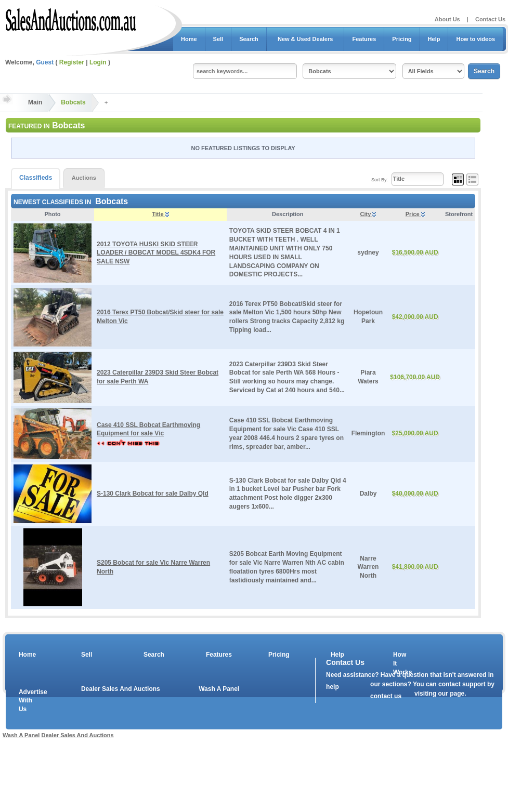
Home (189, 39)
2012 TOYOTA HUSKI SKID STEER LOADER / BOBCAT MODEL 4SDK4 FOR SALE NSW (156, 253)
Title (160, 214)
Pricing (402, 39)
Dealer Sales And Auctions (121, 689)
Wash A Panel (219, 689)
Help (434, 39)
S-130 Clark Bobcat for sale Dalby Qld (153, 494)
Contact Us (490, 19)
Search (249, 39)
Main (35, 102)
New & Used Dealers (305, 39)
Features (364, 39)
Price (415, 214)
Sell (218, 39)
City (368, 214)
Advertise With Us (27, 701)
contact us (386, 696)
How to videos (476, 39)
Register (72, 62)
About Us (447, 19)
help (333, 687)
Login (98, 62)
